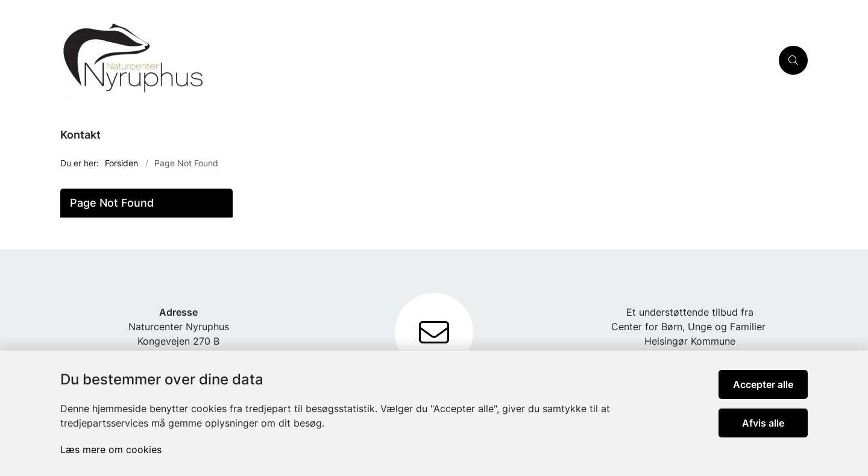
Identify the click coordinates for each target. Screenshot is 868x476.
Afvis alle (763, 423)
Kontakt (80, 135)
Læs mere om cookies (111, 449)
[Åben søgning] (793, 60)
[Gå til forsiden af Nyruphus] (416, 60)
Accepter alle (763, 384)
